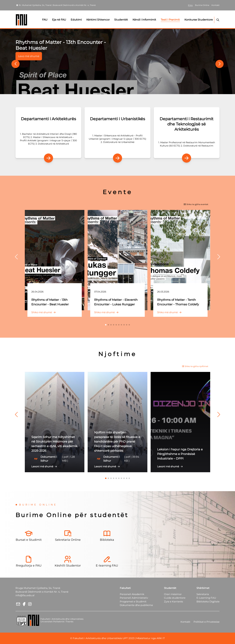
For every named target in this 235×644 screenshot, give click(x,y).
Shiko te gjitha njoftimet (195, 366)
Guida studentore (175, 598)
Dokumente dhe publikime (136, 605)
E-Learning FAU (206, 598)
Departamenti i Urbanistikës (117, 119)
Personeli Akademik (132, 594)
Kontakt (185, 622)
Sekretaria (203, 594)
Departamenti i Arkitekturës (48, 119)
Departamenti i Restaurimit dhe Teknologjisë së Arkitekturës (187, 124)
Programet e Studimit (133, 602)
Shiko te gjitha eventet (196, 204)
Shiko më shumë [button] (44, 312)
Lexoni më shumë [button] (45, 466)
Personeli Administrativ (134, 598)
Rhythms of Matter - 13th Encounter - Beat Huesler (61, 45)
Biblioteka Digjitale (208, 602)
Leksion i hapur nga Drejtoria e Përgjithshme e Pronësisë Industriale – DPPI (180, 454)
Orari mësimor (173, 594)
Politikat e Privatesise (207, 622)
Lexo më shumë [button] (29, 56)
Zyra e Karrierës (173, 602)
